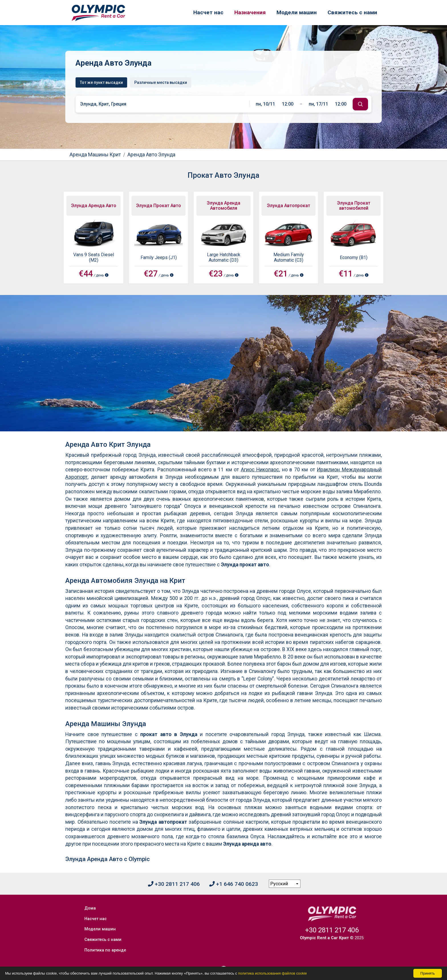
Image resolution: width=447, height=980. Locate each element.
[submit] (360, 104)
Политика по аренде (106, 938)
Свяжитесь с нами (352, 12)
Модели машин (297, 12)
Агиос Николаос (260, 470)
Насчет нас (208, 12)
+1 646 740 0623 (234, 884)
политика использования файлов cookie (272, 973)
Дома (91, 907)
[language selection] (285, 884)
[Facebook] (223, 959)
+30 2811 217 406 (174, 884)
